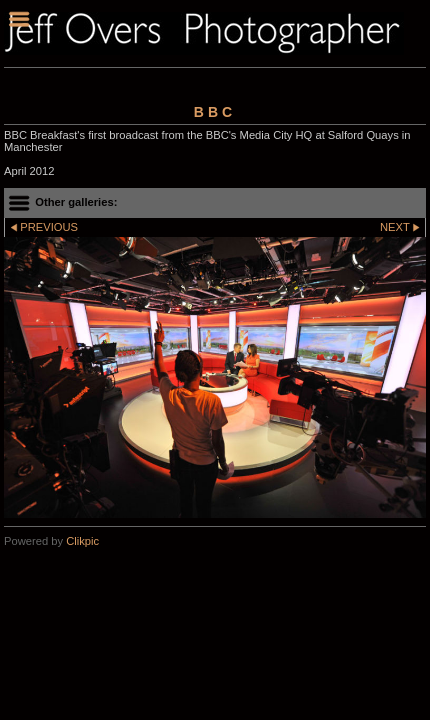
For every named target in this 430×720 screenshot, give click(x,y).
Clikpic (82, 541)
